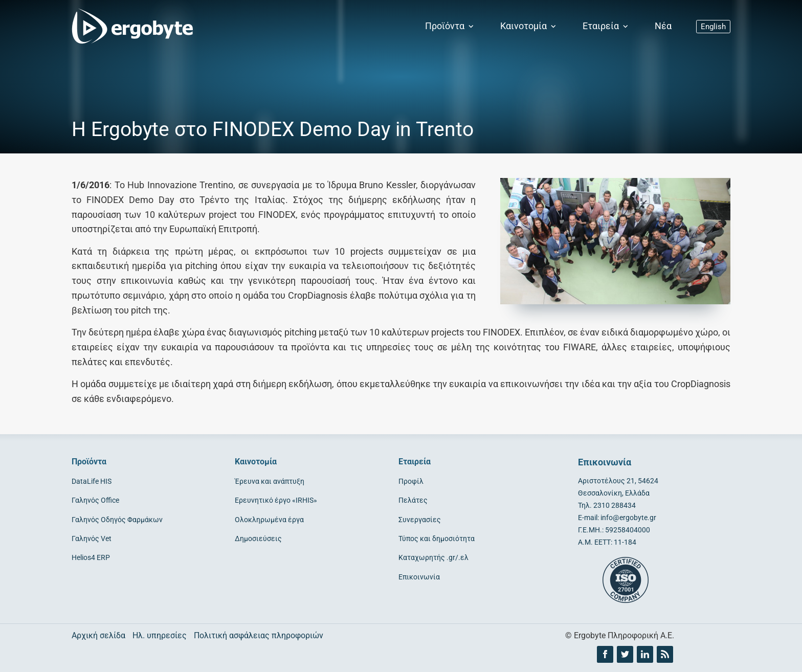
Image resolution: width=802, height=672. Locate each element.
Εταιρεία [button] (606, 26)
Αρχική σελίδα (98, 635)
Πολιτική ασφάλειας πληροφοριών (259, 635)
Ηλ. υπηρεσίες (160, 635)
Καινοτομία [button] (529, 26)
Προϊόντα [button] (450, 26)
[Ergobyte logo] (130, 27)
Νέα (663, 26)
